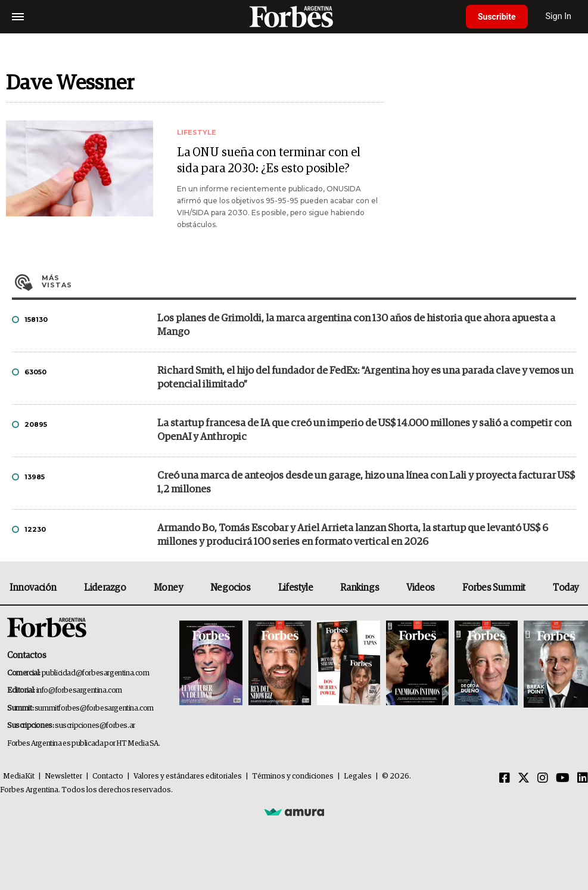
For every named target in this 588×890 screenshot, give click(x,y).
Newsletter (63, 776)
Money (168, 588)
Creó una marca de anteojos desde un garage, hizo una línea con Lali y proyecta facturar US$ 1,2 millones (366, 483)
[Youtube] (563, 779)
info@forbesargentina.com (79, 691)
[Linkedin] (583, 779)
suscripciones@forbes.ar (95, 726)
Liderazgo (105, 588)
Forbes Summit (494, 588)
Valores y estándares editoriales (188, 776)
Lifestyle (295, 588)
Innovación (33, 588)
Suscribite (497, 17)
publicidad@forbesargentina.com (96, 673)
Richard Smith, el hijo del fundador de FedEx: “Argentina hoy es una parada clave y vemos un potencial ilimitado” (365, 378)
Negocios (231, 588)
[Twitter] (524, 779)
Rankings (360, 588)
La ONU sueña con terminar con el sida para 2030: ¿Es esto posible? (269, 161)
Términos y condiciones (293, 776)
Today (566, 588)
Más (309, 281)
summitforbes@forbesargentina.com (94, 708)
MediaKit (19, 776)
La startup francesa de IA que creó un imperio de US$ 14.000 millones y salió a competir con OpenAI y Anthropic (364, 430)
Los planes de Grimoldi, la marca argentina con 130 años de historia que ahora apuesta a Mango (356, 325)
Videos (421, 588)
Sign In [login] (559, 16)
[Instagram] (543, 779)
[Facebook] (505, 779)
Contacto (108, 776)
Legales (358, 776)
